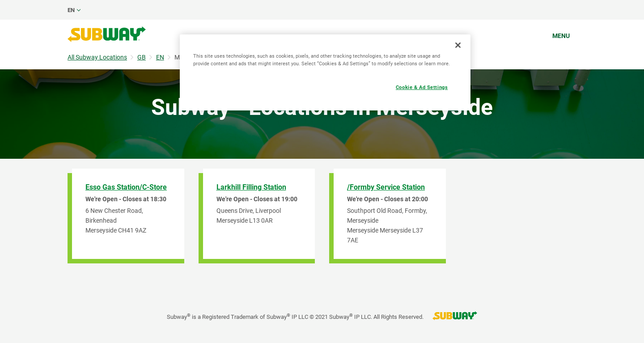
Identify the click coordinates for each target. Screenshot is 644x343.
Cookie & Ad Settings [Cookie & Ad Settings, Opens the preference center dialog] (422, 87)
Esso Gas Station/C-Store (126, 187)
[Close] (458, 45)
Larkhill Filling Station (251, 187)
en (71, 10)
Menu (561, 36)
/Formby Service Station (386, 187)
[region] (325, 72)
